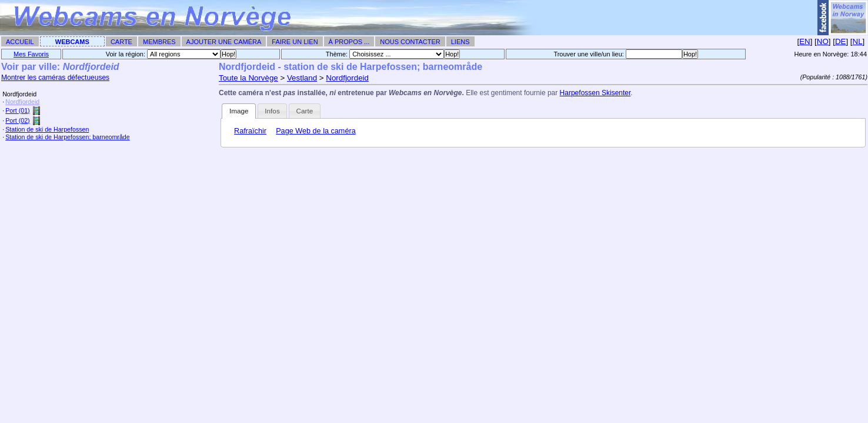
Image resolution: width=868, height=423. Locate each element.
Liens (460, 42)
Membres (159, 42)
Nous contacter (410, 42)
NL (858, 41)
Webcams (72, 42)
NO (823, 41)
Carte (121, 42)
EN (805, 41)
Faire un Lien (295, 42)
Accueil (20, 42)
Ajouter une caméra (224, 42)
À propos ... (349, 42)
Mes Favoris (31, 54)
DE (841, 41)
